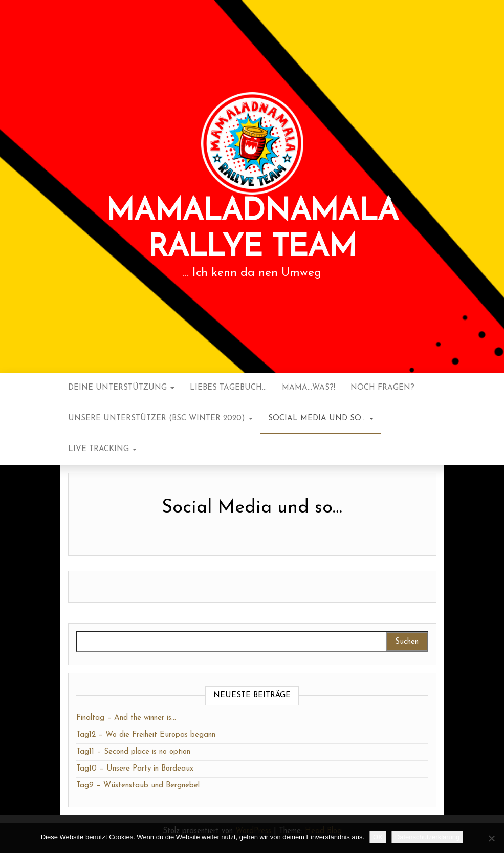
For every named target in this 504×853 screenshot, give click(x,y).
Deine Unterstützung (121, 388)
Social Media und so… (321, 419)
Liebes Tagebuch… (228, 388)
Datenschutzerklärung (427, 837)
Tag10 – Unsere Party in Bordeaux (135, 769)
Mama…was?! (309, 388)
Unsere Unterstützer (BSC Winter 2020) (160, 419)
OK (378, 837)
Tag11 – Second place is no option (133, 752)
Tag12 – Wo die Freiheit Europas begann (146, 735)
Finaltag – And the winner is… (126, 718)
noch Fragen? (382, 388)
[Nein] (491, 838)
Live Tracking (102, 449)
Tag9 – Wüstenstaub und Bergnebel (138, 786)
